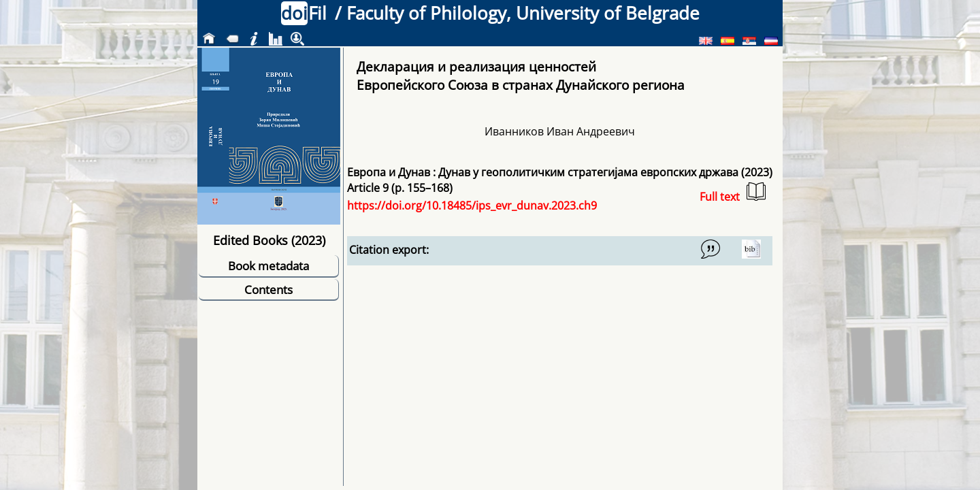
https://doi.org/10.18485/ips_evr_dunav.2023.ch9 (472, 206)
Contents (268, 290)
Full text (733, 193)
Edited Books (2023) (269, 240)
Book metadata (268, 266)
